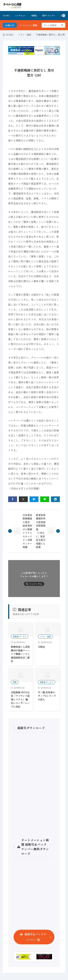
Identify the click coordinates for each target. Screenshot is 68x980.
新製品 (34, 15)
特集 (15, 682)
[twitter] (23, 499)
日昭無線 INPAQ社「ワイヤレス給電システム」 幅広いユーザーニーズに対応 (20, 699)
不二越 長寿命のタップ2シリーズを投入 (47, 696)
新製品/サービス (20, 636)
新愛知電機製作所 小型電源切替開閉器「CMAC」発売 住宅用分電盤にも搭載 (41, 531)
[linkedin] (55, 499)
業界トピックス (49, 15)
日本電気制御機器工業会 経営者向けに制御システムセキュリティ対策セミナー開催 (27, 531)
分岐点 (41, 647)
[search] (62, 25)
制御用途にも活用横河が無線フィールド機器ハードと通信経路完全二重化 (20, 654)
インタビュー (20, 15)
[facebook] (13, 499)
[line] (45, 499)
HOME (6, 15)
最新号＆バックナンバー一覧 (35, 937)
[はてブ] (34, 499)
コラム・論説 (25, 34)
